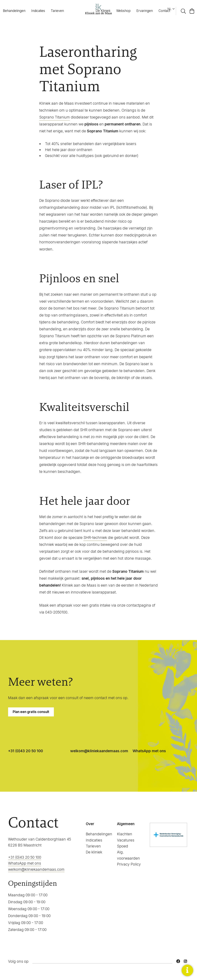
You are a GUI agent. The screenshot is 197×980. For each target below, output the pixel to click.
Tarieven (57, 11)
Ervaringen (145, 11)
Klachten (125, 834)
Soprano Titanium (55, 117)
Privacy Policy (129, 864)
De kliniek (94, 852)
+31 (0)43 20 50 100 (25, 751)
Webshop (123, 11)
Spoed (123, 846)
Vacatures (126, 840)
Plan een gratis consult (31, 712)
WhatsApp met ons (149, 751)
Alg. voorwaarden (128, 855)
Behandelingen (14, 11)
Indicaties (38, 11)
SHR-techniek (95, 538)
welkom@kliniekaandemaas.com (99, 751)
